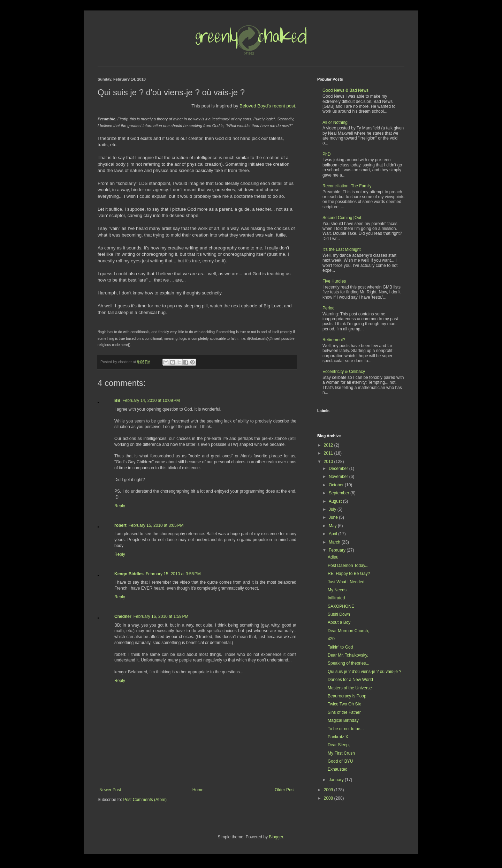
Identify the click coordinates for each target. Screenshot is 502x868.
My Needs (337, 590)
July (333, 509)
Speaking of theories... (348, 663)
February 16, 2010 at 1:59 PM (161, 616)
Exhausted (338, 769)
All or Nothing (335, 122)
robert (120, 525)
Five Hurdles (334, 281)
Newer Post (110, 790)
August (336, 501)
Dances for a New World (350, 680)
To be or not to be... (346, 729)
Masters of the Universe (350, 688)
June (334, 517)
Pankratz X (338, 737)
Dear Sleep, (339, 745)
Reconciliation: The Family (347, 186)
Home (198, 790)
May (333, 526)
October (337, 485)
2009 (329, 790)
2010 (329, 462)
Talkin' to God (340, 647)
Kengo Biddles (129, 574)
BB (117, 401)
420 (331, 639)
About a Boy (339, 622)
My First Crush (341, 753)
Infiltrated (336, 598)
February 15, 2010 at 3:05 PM (156, 525)
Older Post (285, 790)
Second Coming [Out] (343, 218)
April (333, 534)
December (339, 469)
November (339, 477)
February (338, 550)
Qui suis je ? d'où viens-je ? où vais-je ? (364, 672)
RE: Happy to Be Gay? (349, 574)
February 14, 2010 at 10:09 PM (151, 401)
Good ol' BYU (340, 761)
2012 (329, 445)
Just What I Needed (346, 582)
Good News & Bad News (345, 90)
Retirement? (334, 340)
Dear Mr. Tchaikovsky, (348, 655)
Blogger (276, 837)
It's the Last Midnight (342, 249)
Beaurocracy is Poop (347, 696)
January (337, 780)
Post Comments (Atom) (145, 800)
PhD (326, 154)
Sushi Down (339, 614)
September (340, 493)
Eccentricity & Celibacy (344, 372)
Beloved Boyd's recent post (267, 106)
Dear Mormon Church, (348, 631)
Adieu (333, 557)
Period (329, 308)
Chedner (123, 616)
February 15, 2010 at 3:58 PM (173, 574)
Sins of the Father (344, 712)
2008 (329, 798)
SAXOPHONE (341, 606)
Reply (120, 506)
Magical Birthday (343, 720)
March (335, 542)
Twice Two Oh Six (344, 704)
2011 (329, 453)
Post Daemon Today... (348, 566)
